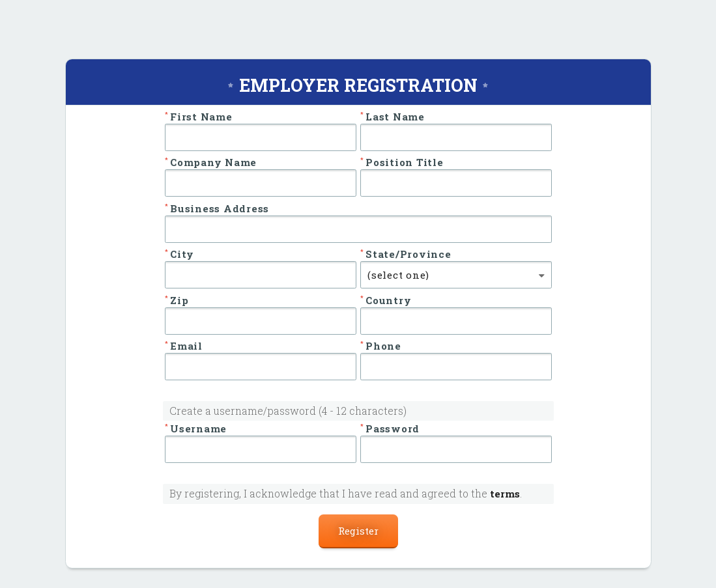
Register (358, 531)
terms (505, 494)
